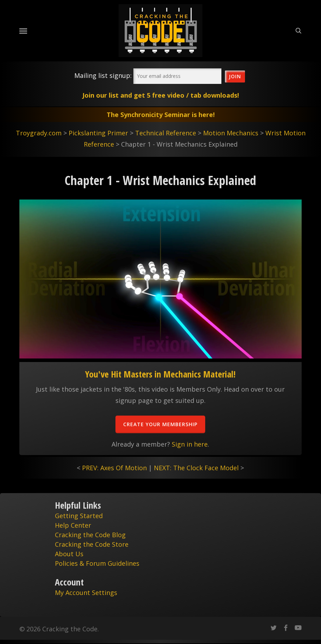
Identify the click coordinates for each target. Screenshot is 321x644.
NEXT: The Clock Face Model (196, 468)
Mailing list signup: (103, 75)
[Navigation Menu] (23, 31)
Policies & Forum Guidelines (97, 563)
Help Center (73, 525)
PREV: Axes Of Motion (114, 468)
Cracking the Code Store (92, 544)
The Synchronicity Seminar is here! (161, 115)
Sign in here (190, 444)
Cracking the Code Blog (90, 535)
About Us (69, 554)
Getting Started (79, 516)
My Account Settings (86, 593)
